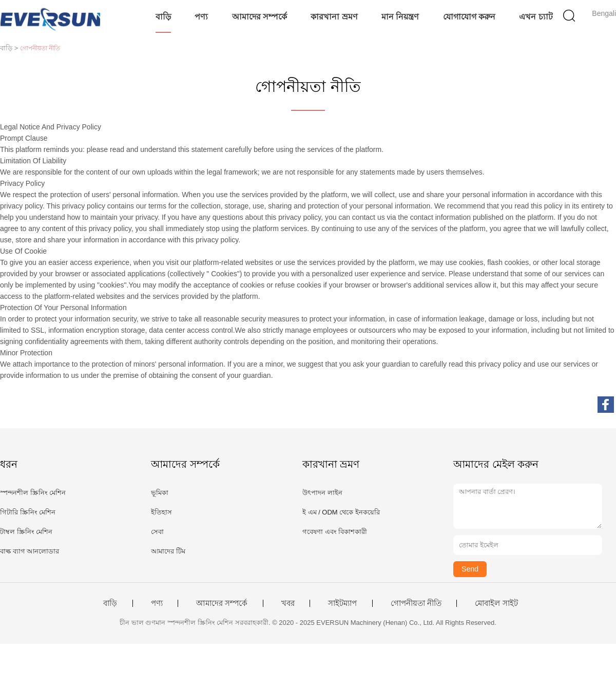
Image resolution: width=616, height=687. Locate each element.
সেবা (157, 532)
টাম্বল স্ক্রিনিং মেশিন (26, 532)
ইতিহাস (161, 512)
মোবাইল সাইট (496, 603)
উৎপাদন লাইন (322, 493)
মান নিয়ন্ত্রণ (400, 17)
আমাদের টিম (168, 551)
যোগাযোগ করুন (469, 17)
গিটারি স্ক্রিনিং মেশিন (28, 512)
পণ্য (201, 17)
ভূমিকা (160, 493)
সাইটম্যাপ (342, 603)
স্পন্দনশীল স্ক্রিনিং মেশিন (33, 493)
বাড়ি (163, 17)
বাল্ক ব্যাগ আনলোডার (30, 551)
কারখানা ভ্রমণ (334, 17)
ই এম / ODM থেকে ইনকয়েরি (341, 512)
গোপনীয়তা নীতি (416, 603)
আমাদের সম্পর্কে (259, 17)
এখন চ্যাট (536, 17)
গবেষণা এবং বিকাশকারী (335, 532)
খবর (288, 603)
